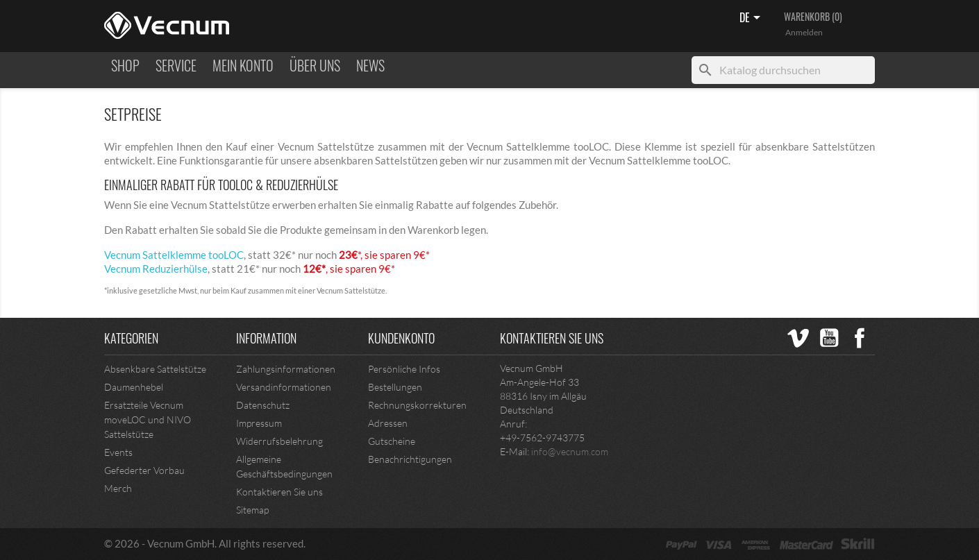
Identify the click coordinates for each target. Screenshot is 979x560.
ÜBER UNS (315, 66)
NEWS (370, 66)
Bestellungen (395, 387)
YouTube (829, 338)
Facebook (860, 338)
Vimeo (798, 338)
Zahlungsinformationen (286, 369)
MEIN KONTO (243, 66)
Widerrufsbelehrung (279, 441)
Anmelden (804, 32)
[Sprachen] (752, 19)
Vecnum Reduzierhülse (156, 269)
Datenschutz (263, 405)
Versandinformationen (284, 387)
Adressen (388, 423)
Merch (118, 488)
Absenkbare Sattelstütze (155, 369)
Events (118, 452)
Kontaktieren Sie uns (279, 492)
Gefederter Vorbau (144, 470)
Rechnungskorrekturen (417, 405)
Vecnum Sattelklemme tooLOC (174, 255)
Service (176, 66)
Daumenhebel (134, 387)
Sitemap (252, 510)
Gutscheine (392, 441)
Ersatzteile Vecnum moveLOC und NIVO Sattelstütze (148, 419)
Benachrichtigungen (410, 459)
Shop (125, 66)
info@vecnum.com (570, 451)
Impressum (259, 423)
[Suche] (783, 70)
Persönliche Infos (404, 369)
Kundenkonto (401, 338)
